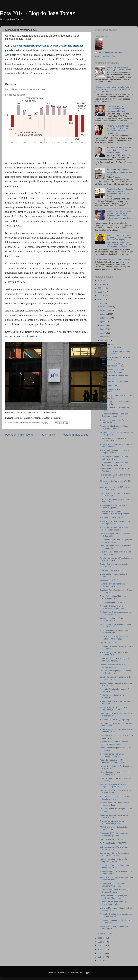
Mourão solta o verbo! (109, 643)
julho (102, 325)
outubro (104, 314)
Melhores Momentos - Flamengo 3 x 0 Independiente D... (116, 909)
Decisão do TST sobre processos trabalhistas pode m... (114, 834)
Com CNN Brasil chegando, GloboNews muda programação (115, 513)
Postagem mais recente (19, 435)
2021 (100, 299)
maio (103, 333)
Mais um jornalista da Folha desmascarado (112, 619)
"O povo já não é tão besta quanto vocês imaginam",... (114, 507)
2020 (100, 303)
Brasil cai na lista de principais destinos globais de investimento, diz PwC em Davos (120, 193)
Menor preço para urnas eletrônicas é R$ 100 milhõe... (116, 535)
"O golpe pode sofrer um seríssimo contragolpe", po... (115, 523)
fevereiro (104, 344)
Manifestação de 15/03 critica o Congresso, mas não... (113, 709)
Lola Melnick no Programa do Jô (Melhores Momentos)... (114, 638)
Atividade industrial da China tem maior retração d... (114, 439)
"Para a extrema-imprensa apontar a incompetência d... (115, 500)
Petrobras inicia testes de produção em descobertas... (115, 891)
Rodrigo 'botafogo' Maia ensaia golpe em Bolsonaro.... (116, 409)
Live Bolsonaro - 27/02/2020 (112, 839)
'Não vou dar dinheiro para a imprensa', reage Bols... (112, 822)
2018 (100, 942)
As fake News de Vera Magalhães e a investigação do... (116, 559)
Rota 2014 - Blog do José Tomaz (38, 13)
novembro (105, 310)
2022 (100, 296)
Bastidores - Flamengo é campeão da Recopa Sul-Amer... (116, 866)
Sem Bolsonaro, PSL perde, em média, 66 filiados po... (113, 897)
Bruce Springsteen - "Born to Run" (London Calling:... (114, 654)
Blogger (86, 973)
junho (103, 329)
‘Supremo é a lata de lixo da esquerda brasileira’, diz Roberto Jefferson (119, 150)
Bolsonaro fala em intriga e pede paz (116, 720)
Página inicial (48, 435)
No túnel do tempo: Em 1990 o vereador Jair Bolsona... (113, 371)
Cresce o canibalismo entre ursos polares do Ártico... (114, 666)
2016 (100, 949)
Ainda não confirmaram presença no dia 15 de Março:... (115, 613)
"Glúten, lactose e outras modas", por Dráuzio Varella (119, 69)
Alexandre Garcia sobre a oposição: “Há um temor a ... (115, 690)
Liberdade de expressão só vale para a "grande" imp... (116, 715)
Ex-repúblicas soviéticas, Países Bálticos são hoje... (114, 421)
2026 (100, 281)
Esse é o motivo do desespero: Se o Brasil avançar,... (115, 798)
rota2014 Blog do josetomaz (111, 52)
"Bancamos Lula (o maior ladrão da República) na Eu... (115, 860)
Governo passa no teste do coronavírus (111, 391)
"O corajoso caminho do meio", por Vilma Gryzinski (115, 773)
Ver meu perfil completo (105, 56)
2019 (100, 938)
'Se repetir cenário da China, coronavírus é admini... (112, 755)
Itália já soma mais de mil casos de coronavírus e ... (115, 359)
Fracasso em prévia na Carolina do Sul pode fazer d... (115, 452)
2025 (100, 284)
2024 (100, 288)
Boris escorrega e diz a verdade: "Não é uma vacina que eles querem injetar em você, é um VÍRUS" (113, 89)
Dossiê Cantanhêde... (109, 386)
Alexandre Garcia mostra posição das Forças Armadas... (116, 915)
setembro (105, 318)
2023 (100, 292)
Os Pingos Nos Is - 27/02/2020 (113, 843)
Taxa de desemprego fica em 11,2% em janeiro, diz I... (115, 749)
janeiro (103, 933)
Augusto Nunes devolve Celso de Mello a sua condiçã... (114, 743)
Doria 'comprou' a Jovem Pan (112, 570)
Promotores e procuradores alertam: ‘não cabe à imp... (115, 702)
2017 (100, 946)
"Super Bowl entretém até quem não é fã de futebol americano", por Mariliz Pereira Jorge (118, 129)
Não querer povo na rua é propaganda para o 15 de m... (116, 879)
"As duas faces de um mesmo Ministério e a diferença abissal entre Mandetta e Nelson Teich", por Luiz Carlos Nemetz (120, 216)
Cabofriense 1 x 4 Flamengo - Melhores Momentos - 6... (113, 365)
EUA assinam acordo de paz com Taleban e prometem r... (114, 415)
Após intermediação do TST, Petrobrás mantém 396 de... (113, 761)
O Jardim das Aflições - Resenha (114, 382)
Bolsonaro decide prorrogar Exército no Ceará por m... (115, 672)
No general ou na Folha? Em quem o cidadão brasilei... (116, 446)
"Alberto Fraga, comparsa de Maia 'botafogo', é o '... (114, 927)
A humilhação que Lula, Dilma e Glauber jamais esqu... (113, 885)
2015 (100, 953)
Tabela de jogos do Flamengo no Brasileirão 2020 (114, 816)
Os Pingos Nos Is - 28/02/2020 (113, 602)
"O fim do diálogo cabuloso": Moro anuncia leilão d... (114, 632)
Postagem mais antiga (75, 435)
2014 (100, 957)
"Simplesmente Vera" (109, 580)
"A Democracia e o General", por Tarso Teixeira (114, 848)
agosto (103, 322)
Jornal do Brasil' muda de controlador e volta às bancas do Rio (119, 172)
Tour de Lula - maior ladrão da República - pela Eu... (113, 785)
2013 (100, 961)
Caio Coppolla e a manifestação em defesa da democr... (115, 660)
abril (102, 337)
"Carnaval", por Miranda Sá (111, 518)
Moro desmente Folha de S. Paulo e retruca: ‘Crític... (115, 792)
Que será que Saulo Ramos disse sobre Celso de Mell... (114, 854)
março (103, 340)
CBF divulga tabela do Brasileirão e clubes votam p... (115, 828)
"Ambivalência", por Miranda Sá (113, 348)
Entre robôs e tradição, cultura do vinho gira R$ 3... (114, 458)
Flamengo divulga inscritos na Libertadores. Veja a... (113, 585)
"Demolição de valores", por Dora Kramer (113, 259)
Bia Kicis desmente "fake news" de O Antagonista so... (116, 731)
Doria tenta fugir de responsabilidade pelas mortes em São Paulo (117, 109)
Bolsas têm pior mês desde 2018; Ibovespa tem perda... (114, 529)
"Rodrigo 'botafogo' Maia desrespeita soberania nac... (116, 625)
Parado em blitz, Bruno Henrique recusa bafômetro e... (114, 427)
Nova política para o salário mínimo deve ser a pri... (115, 476)
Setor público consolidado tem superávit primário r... (113, 597)
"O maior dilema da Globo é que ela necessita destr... (115, 804)
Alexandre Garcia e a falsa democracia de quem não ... (113, 607)
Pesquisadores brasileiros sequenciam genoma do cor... (116, 541)
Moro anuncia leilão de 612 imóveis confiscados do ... (115, 488)
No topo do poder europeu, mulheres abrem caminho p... (116, 352)
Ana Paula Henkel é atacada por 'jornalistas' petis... (114, 377)
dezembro (105, 307)
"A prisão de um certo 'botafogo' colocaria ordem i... (113, 903)
